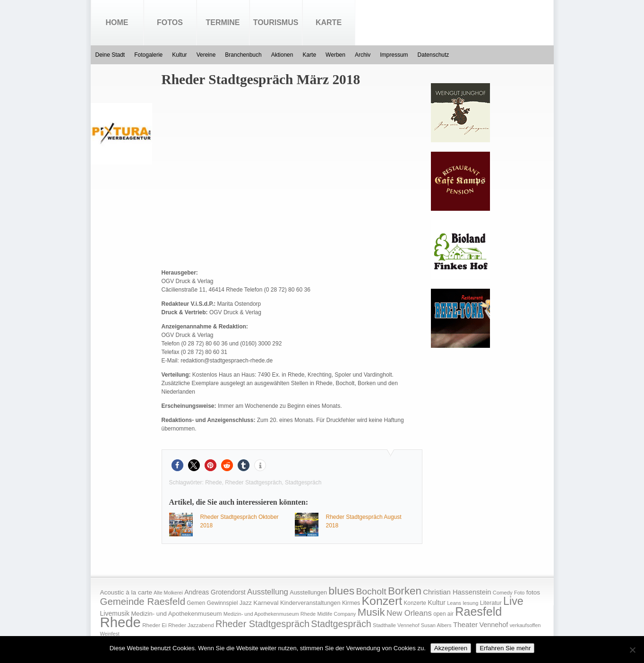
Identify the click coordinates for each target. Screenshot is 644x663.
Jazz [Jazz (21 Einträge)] (246, 603)
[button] (177, 465)
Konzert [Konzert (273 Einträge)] (382, 601)
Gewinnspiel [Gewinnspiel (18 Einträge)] (223, 603)
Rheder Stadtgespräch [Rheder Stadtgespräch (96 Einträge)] (262, 624)
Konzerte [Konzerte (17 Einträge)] (415, 603)
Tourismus (276, 22)
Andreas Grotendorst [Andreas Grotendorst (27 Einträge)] (215, 592)
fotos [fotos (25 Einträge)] (533, 592)
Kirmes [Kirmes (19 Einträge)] (351, 603)
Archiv (363, 55)
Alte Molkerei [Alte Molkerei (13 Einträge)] (168, 593)
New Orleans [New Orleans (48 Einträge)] (409, 613)
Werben (335, 55)
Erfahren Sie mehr (505, 648)
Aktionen (282, 55)
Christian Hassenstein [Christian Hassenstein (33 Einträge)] (457, 592)
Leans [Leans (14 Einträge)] (454, 603)
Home (117, 22)
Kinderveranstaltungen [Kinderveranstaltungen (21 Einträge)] (310, 603)
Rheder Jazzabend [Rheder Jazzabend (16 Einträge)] (191, 625)
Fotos (170, 22)
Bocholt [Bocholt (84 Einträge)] (371, 591)
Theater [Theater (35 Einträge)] (465, 624)
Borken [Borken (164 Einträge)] (405, 591)
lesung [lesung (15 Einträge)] (470, 603)
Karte (329, 22)
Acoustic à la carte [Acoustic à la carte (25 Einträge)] (126, 592)
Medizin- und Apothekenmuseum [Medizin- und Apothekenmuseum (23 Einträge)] (176, 614)
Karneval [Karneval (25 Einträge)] (266, 603)
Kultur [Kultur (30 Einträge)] (437, 603)
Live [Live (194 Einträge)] (513, 601)
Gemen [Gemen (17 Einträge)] (196, 603)
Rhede (213, 482)
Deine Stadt (110, 55)
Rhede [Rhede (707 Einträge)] (120, 622)
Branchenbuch (243, 55)
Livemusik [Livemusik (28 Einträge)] (115, 613)
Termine (223, 22)
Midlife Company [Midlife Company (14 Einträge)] (337, 614)
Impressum (394, 55)
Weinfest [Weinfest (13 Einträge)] (110, 634)
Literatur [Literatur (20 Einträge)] (491, 603)
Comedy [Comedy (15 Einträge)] (503, 593)
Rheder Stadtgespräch (253, 482)
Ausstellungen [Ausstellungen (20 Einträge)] (308, 593)
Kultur (179, 55)
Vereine (206, 55)
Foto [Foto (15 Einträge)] (519, 593)
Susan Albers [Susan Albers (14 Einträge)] (436, 625)
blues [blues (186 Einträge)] (341, 591)
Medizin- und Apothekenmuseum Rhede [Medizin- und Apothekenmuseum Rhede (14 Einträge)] (270, 614)
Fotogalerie (148, 55)
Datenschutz (434, 55)
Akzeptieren (451, 648)
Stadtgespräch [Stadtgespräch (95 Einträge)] (341, 624)
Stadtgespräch (303, 482)
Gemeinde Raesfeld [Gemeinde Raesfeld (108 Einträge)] (143, 602)
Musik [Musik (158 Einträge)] (371, 612)
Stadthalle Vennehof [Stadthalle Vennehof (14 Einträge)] (396, 625)
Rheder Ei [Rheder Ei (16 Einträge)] (154, 625)
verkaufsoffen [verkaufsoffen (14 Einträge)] (525, 625)
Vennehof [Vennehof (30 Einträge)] (494, 625)
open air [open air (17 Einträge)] (443, 614)
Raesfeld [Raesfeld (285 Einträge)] (478, 611)
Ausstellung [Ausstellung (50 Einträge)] (268, 592)
